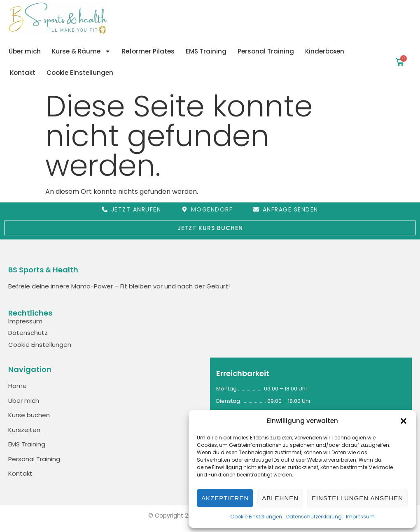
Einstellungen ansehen (357, 498)
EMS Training (206, 51)
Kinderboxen (325, 51)
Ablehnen (280, 498)
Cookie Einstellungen (256, 517)
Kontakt (23, 73)
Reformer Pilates (148, 51)
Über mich (25, 51)
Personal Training (266, 51)
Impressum (360, 517)
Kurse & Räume (81, 51)
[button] (404, 421)
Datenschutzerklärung (314, 517)
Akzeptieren (225, 498)
